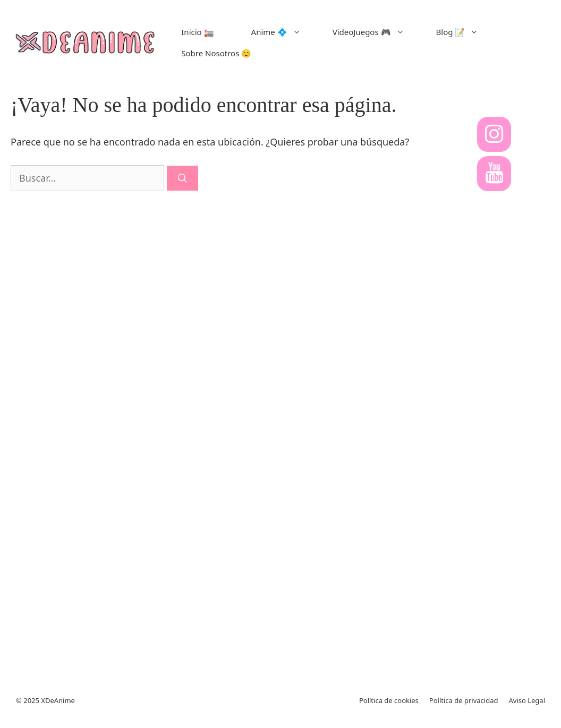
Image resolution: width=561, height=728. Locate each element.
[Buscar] (182, 178)
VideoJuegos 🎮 (376, 32)
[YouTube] (494, 174)
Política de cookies (389, 700)
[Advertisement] (496, 429)
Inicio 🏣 (197, 32)
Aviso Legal (527, 700)
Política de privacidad (464, 700)
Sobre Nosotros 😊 (216, 53)
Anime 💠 (284, 32)
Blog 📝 (465, 32)
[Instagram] (494, 134)
